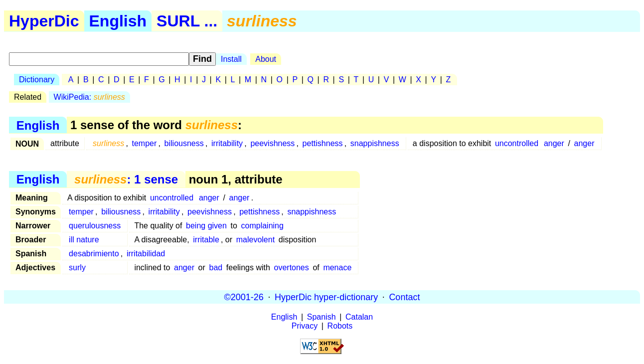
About (266, 59)
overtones (292, 268)
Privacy (305, 326)
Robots (340, 326)
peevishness (272, 143)
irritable (206, 240)
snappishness (375, 143)
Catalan (359, 317)
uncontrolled (517, 143)
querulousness (95, 226)
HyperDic (44, 21)
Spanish (322, 317)
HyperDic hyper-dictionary (326, 297)
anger (554, 143)
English (118, 21)
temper (145, 143)
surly (77, 268)
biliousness (184, 143)
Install (231, 59)
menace (337, 268)
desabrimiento (94, 254)
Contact (404, 297)
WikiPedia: (89, 97)
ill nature (84, 240)
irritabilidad (146, 254)
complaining (262, 226)
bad (216, 268)
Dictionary (37, 80)
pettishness (323, 143)
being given (206, 226)
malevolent (255, 240)
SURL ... (187, 21)
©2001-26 (244, 297)
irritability (227, 143)
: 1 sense (126, 179)
